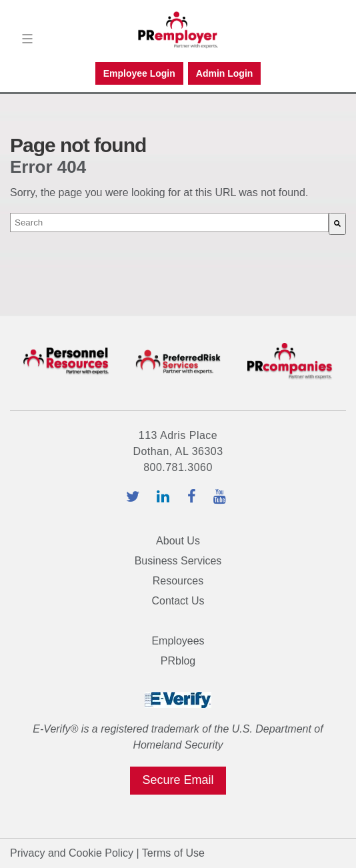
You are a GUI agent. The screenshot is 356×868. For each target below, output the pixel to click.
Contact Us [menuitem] (178, 601)
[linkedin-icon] (165, 498)
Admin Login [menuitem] (225, 73)
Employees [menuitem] (178, 641)
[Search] (337, 224)
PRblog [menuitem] (178, 661)
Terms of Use (173, 853)
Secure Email (178, 780)
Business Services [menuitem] (178, 561)
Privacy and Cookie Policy (72, 853)
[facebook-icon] (194, 498)
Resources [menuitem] (178, 581)
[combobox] (169, 223)
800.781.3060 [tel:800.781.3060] (178, 467)
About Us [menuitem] (178, 541)
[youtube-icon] (222, 498)
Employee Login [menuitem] (139, 73)
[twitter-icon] (135, 498)
